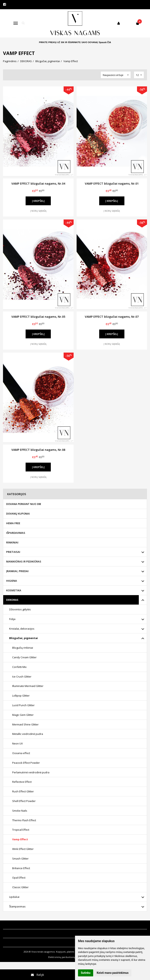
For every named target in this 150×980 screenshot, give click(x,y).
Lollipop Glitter (21, 696)
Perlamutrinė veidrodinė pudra (31, 772)
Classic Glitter (20, 887)
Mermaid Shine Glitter (25, 724)
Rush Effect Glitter (23, 791)
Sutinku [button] (86, 973)
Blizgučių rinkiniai (23, 648)
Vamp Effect (20, 839)
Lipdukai (14, 897)
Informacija (12, 925)
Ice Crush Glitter (22, 677)
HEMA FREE (13, 523)
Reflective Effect (22, 782)
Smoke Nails (20, 811)
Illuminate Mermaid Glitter (28, 686)
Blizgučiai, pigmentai (23, 638)
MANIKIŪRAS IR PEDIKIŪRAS (24, 561)
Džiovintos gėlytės (20, 609)
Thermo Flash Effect (24, 820)
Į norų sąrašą (38, 211)
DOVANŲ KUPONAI (18, 514)
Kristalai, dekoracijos (22, 629)
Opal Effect (19, 878)
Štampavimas (17, 906)
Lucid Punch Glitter (23, 705)
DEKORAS (12, 600)
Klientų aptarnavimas (21, 934)
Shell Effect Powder (24, 801)
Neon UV (17, 743)
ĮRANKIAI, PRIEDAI (17, 571)
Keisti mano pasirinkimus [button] (113, 973)
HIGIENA (12, 581)
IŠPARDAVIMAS (16, 533)
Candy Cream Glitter (24, 657)
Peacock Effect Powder (26, 763)
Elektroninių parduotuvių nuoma (66, 957)
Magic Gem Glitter (23, 715)
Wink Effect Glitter (23, 849)
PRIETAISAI (13, 552)
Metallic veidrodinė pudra (28, 734)
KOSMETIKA (14, 590)
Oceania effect (21, 753)
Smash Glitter (20, 859)
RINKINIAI (12, 542)
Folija (12, 619)
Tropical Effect (21, 830)
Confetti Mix (19, 667)
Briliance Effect (21, 868)
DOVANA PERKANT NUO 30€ (24, 504)
